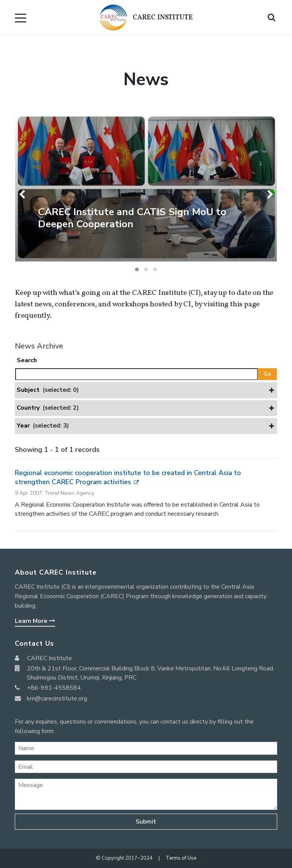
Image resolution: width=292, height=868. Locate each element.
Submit (146, 822)
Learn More (35, 621)
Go (267, 374)
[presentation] (23, 194)
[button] (137, 269)
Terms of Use (181, 858)
